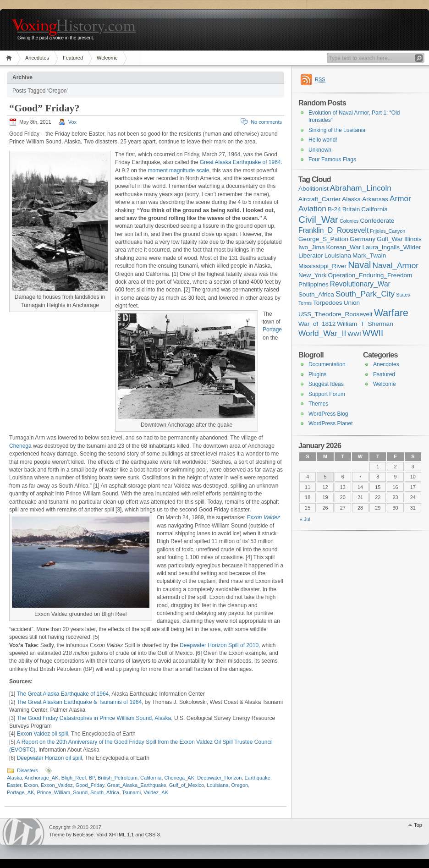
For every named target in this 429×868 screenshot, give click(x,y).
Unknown (320, 150)
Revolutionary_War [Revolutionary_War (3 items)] (360, 284)
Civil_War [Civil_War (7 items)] (318, 219)
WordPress (23, 832)
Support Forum (327, 394)
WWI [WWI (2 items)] (354, 334)
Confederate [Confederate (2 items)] (377, 221)
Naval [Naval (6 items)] (359, 265)
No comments (266, 122)
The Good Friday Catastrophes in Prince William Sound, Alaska (94, 718)
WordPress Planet (331, 423)
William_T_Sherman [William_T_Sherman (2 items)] (365, 324)
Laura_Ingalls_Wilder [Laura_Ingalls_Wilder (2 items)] (391, 247)
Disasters (27, 770)
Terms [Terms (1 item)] (305, 303)
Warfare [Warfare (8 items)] (391, 313)
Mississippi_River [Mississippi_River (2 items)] (322, 266)
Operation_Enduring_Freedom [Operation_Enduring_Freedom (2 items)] (370, 275)
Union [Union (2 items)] (352, 303)
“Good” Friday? (44, 108)
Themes (318, 404)
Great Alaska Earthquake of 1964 (240, 162)
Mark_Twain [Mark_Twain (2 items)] (369, 255)
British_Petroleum (118, 778)
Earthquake (257, 778)
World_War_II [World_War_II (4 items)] (322, 333)
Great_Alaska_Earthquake (137, 785)
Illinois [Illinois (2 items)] (413, 239)
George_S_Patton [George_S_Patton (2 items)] (323, 239)
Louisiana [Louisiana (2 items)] (338, 255)
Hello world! (323, 140)
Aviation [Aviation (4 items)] (312, 209)
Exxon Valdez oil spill (43, 734)
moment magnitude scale (178, 170)
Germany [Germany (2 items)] (363, 239)
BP (92, 778)
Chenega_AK (179, 778)
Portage (272, 330)
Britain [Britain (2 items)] (351, 209)
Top (418, 825)
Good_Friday (90, 785)
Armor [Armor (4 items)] (400, 198)
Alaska (14, 778)
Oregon (240, 785)
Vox (72, 122)
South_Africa (105, 792)
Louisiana (217, 785)
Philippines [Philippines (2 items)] (313, 284)
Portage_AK (20, 792)
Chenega (20, 446)
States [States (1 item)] (403, 295)
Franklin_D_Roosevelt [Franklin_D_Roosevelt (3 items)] (333, 230)
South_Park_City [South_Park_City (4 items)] (365, 294)
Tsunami (131, 792)
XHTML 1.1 (121, 835)
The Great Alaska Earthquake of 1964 (63, 694)
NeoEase (83, 835)
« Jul (305, 519)
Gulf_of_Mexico (187, 785)
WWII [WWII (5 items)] (373, 333)
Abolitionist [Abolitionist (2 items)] (313, 189)
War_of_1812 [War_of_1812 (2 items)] (317, 324)
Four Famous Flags (332, 159)
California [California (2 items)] (374, 209)
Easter (14, 785)
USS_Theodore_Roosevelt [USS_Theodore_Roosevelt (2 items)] (335, 314)
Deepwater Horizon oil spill (49, 758)
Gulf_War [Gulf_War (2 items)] (390, 239)
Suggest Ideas (326, 384)
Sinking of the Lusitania (337, 130)
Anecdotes (37, 58)
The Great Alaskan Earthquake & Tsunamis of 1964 (79, 702)
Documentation (327, 364)
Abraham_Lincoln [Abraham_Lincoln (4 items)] (361, 188)
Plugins (317, 374)
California (151, 778)
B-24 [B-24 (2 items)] (334, 209)
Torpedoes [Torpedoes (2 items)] (328, 303)
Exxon (31, 785)
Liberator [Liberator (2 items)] (311, 255)
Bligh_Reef (74, 778)
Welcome (107, 58)
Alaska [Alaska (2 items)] (351, 199)
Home (10, 58)
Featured (73, 58)
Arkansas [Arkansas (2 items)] (375, 199)
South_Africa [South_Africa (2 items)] (316, 294)
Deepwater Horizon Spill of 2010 (219, 645)
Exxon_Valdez (57, 785)
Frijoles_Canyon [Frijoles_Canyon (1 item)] (388, 231)
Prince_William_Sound (62, 792)
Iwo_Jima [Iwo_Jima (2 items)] (311, 247)
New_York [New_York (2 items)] (313, 275)
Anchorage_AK (42, 778)
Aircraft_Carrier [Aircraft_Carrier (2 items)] (319, 199)
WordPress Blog (328, 414)
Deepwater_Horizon (219, 778)
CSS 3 (153, 835)
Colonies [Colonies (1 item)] (349, 221)
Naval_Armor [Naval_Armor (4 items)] (396, 265)
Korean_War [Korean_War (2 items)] (344, 247)
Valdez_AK (156, 792)
